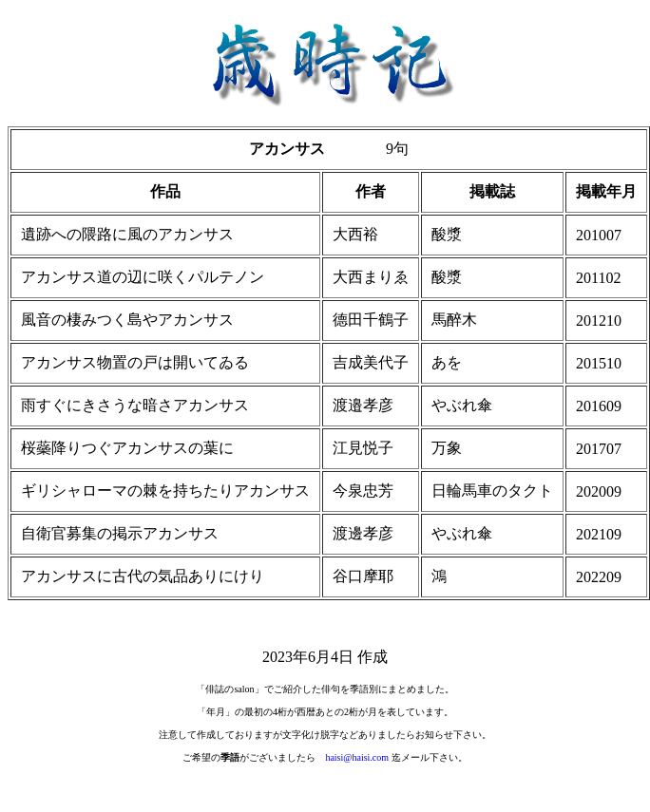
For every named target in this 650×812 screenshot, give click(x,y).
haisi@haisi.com (357, 757)
